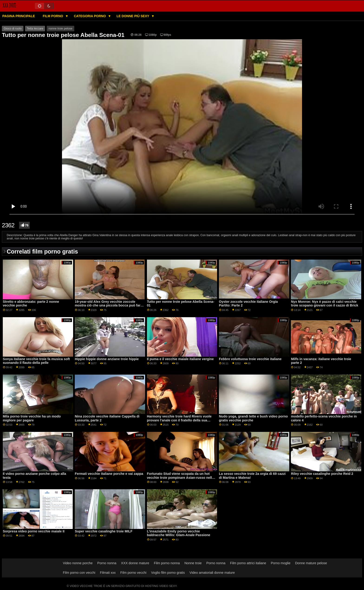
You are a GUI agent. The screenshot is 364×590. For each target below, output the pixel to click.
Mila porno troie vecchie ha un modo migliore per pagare (32, 418)
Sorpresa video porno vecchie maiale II (34, 531)
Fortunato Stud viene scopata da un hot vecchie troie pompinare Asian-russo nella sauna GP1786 (180, 478)
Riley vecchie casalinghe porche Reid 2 (322, 474)
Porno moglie (281, 563)
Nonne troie (193, 563)
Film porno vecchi (133, 573)
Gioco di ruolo (13, 29)
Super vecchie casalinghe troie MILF (104, 531)
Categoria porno (90, 16)
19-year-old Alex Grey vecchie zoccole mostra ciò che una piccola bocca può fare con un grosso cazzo (108, 305)
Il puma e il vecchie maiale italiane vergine (180, 359)
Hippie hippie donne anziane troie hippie (107, 359)
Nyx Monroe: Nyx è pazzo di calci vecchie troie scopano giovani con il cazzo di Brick (325, 304)
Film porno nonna (167, 563)
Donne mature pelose (311, 563)
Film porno (53, 16)
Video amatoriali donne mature (212, 573)
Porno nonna (107, 563)
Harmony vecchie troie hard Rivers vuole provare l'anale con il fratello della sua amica (179, 420)
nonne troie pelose (60, 29)
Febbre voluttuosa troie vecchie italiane (250, 359)
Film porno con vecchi (79, 573)
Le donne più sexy (133, 16)
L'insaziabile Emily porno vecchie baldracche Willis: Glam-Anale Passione (179, 533)
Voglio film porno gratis (168, 573)
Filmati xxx (108, 573)
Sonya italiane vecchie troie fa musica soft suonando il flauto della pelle (36, 361)
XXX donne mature (135, 563)
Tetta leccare (35, 29)
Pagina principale (19, 16)
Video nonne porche (78, 563)
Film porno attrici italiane (248, 563)
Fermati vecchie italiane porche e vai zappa (109, 474)
